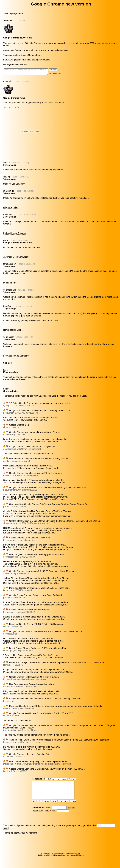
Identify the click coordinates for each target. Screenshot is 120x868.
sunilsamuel (9, 192)
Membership (72, 858)
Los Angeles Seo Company (16, 357)
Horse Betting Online (13, 331)
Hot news (51, 860)
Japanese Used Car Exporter (17, 258)
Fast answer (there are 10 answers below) (29, 72)
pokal (6, 242)
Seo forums (66, 860)
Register (72, 812)
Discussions (58, 860)
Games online (46, 858)
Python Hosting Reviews (15, 234)
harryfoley (8, 308)
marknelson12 (10, 216)
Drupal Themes (10, 284)
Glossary (61, 858)
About (78, 858)
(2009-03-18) (20, 21)
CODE (54, 806)
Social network (42, 860)
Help (66, 858)
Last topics (54, 858)
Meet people (74, 860)
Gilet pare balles (11, 209)
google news (17, 13)
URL (60, 806)
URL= (66, 806)
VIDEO (73, 806)
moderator (8, 20)
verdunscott (9, 338)
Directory (81, 860)
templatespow (10, 265)
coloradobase (10, 291)
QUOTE (47, 806)
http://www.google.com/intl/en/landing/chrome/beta (27, 60)
